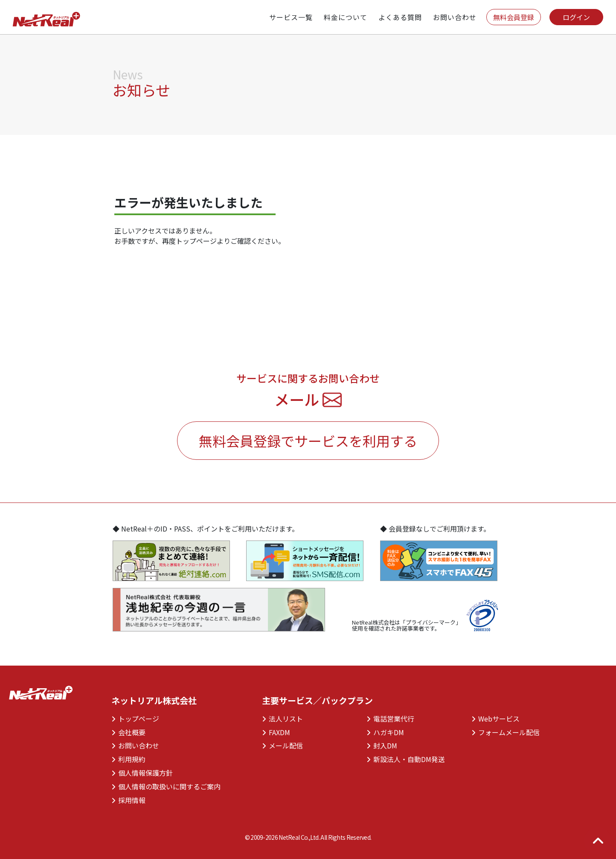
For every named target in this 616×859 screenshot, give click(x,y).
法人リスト (282, 719)
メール (308, 399)
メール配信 (282, 745)
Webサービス (495, 719)
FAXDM (276, 732)
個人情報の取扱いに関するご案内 (166, 786)
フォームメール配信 (506, 732)
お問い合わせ (135, 745)
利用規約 (128, 759)
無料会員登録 (514, 17)
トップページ (135, 719)
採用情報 (128, 800)
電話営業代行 (390, 719)
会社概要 (128, 732)
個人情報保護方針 (142, 773)
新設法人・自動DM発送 (406, 759)
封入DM (382, 745)
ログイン (576, 17)
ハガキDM (385, 732)
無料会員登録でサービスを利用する (308, 441)
